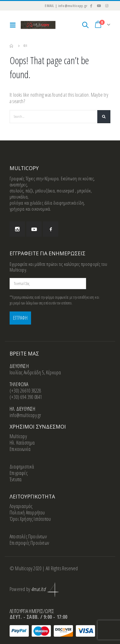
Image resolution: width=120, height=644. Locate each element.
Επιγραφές (19, 473)
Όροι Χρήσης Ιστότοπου (30, 519)
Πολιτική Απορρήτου (27, 513)
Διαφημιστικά (22, 467)
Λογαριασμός (21, 506)
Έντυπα (16, 479)
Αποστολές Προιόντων (28, 536)
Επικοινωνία (20, 449)
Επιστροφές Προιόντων (29, 543)
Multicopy (18, 436)
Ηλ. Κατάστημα (22, 443)
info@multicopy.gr (25, 415)
